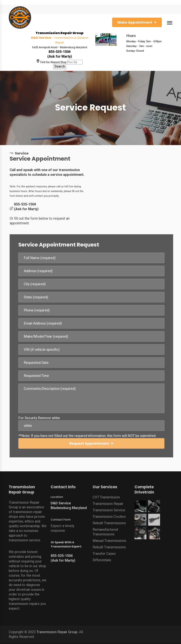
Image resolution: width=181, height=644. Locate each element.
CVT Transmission (106, 496)
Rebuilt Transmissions (109, 521)
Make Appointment (135, 22)
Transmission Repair (108, 502)
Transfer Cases (104, 552)
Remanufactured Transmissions (105, 530)
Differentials (102, 558)
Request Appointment (91, 443)
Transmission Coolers (109, 515)
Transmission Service (109, 508)
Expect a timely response (62, 527)
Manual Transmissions (109, 539)
